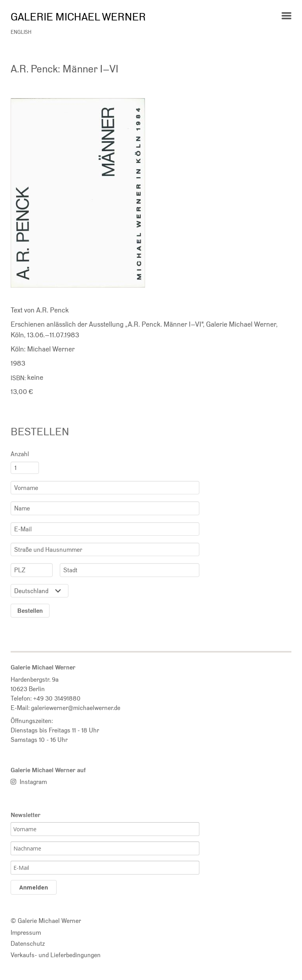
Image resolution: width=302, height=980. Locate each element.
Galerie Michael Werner (78, 17)
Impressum (26, 932)
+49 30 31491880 (57, 698)
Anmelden (34, 887)
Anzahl (20, 454)
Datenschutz (28, 943)
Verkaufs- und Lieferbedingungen (56, 955)
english (21, 32)
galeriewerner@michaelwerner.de (76, 708)
